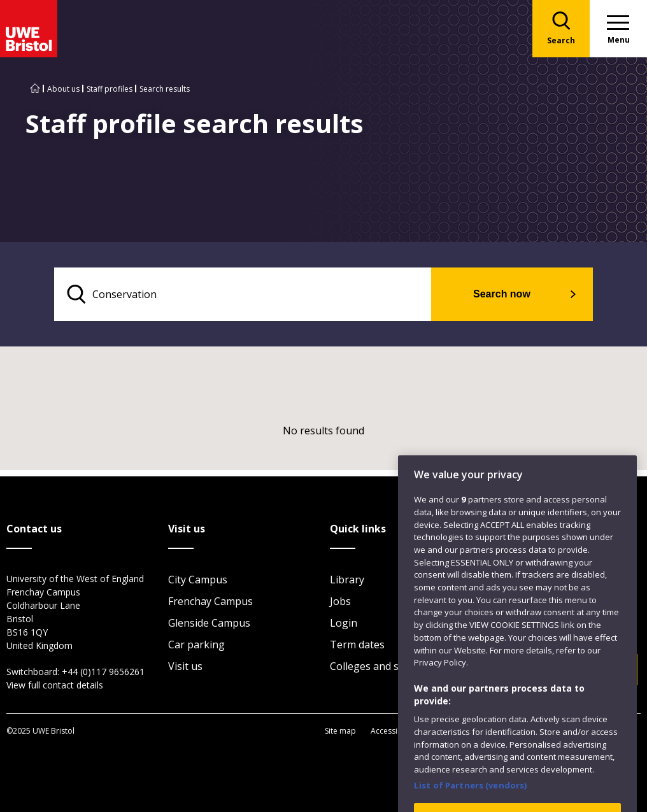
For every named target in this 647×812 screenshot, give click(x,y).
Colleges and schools (380, 666)
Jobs (340, 601)
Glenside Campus (209, 623)
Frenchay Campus (210, 601)
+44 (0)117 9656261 (103, 672)
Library (347, 580)
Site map (340, 731)
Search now (502, 294)
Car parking (196, 645)
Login (344, 623)
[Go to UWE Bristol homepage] (35, 89)
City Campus (198, 580)
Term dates (357, 645)
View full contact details (55, 685)
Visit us (185, 666)
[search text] (243, 294)
